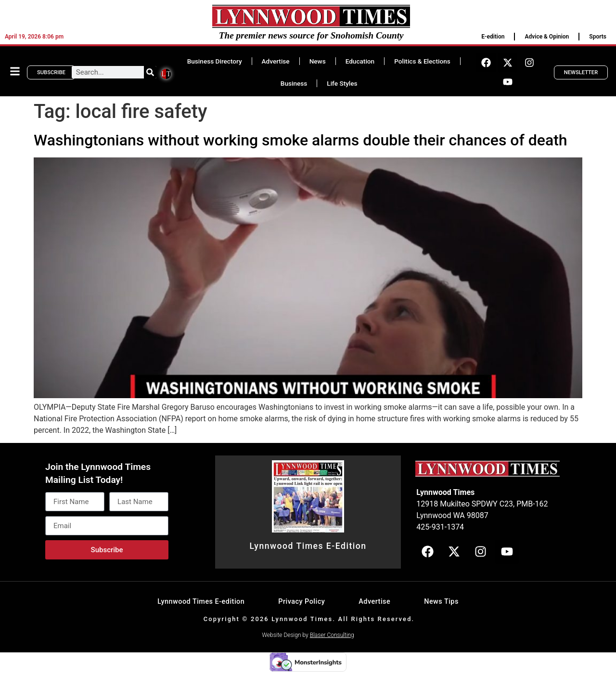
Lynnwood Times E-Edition (308, 546)
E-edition (493, 37)
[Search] (150, 72)
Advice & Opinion (547, 37)
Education (360, 61)
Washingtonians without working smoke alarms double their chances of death (301, 140)
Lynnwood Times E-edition (201, 602)
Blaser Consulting (332, 635)
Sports (598, 37)
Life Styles (342, 83)
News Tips (441, 602)
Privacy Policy (302, 602)
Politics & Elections (422, 61)
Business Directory (215, 61)
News (318, 61)
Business (294, 83)
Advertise (276, 61)
